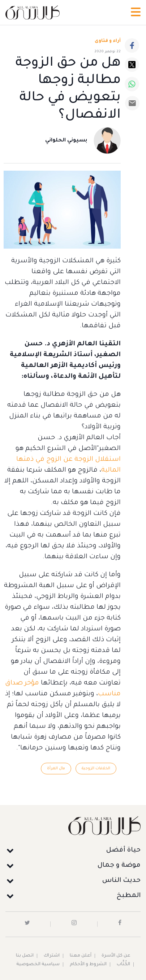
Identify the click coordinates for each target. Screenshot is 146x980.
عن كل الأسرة (116, 956)
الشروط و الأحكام (88, 964)
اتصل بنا (25, 956)
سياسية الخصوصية (38, 964)
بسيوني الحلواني (66, 141)
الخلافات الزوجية (96, 769)
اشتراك (52, 956)
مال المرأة (56, 769)
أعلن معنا (81, 956)
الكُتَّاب (123, 964)
